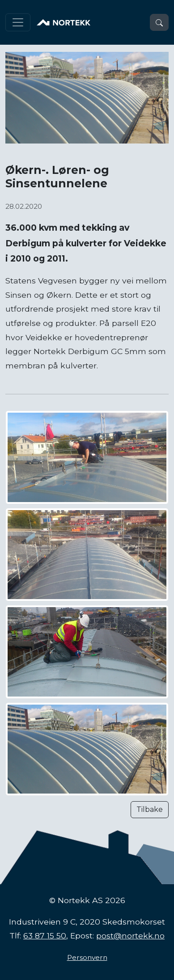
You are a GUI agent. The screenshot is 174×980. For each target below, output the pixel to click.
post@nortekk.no (130, 936)
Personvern (87, 957)
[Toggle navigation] (18, 22)
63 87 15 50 (45, 936)
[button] (159, 22)
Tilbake (150, 809)
